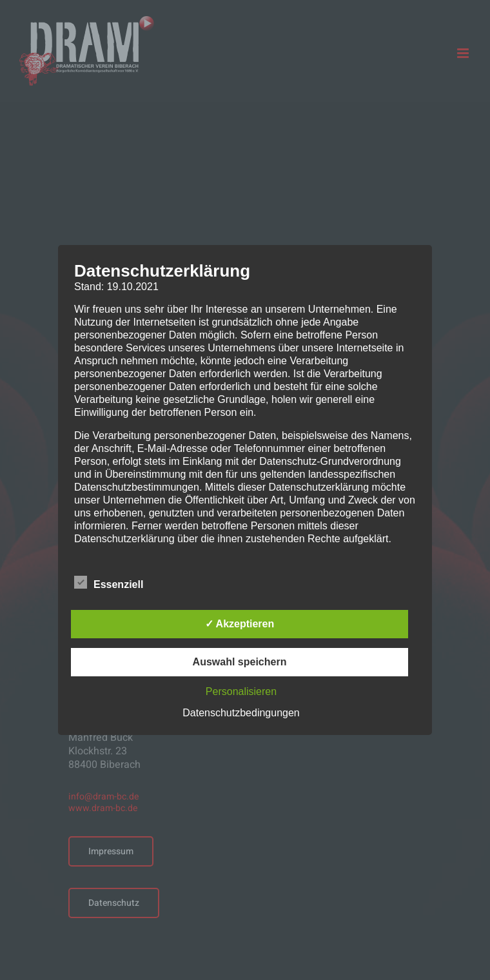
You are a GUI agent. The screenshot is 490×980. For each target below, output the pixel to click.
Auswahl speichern (240, 662)
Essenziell (109, 583)
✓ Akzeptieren (240, 624)
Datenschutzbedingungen (241, 713)
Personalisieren (241, 691)
